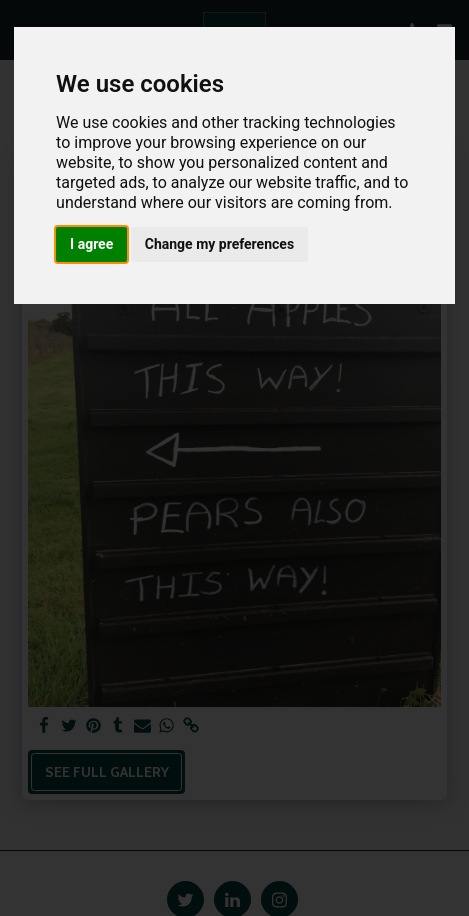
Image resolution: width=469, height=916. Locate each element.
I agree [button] (91, 244)
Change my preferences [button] (219, 244)
